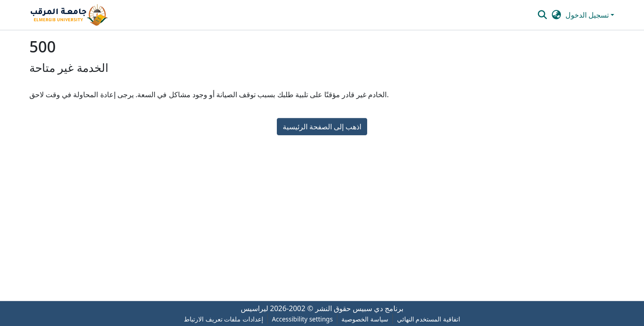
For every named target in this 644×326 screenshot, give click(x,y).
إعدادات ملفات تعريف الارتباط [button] (224, 319)
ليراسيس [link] (254, 308)
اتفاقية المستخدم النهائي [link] (429, 319)
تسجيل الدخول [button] (588, 15)
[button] (69, 15)
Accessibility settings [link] (302, 319)
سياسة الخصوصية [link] (365, 319)
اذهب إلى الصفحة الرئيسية (322, 127)
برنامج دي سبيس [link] (378, 308)
